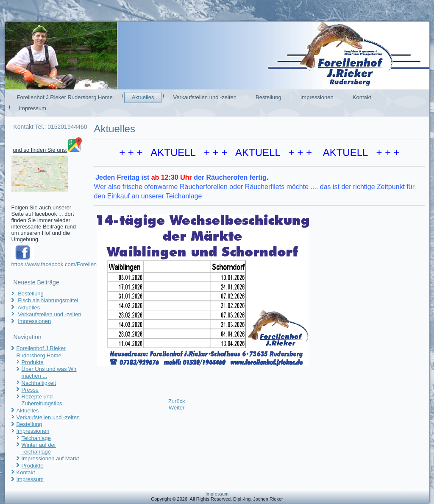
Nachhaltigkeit (39, 383)
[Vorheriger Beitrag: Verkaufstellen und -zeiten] (177, 401)
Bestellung (268, 97)
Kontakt (362, 97)
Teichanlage (36, 438)
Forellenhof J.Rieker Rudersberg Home (65, 97)
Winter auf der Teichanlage (39, 448)
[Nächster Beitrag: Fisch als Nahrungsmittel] (177, 408)
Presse (30, 390)
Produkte (33, 362)
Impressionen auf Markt (50, 458)
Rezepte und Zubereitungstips (42, 400)
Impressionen (317, 97)
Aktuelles (143, 97)
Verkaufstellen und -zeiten (205, 97)
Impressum (33, 108)
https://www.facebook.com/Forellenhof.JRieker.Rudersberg (83, 264)
